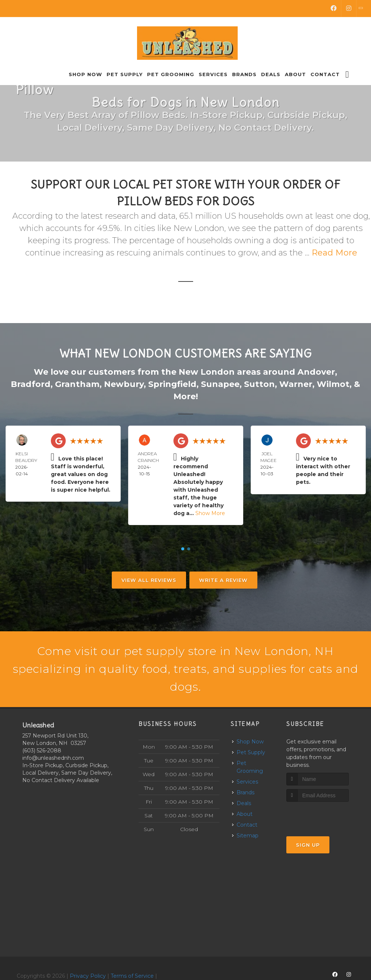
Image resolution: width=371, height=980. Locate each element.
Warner (296, 384)
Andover (316, 372)
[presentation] (326, 816)
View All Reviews (149, 580)
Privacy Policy (88, 976)
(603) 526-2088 (42, 751)
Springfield (172, 384)
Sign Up (308, 845)
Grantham (77, 384)
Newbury (124, 384)
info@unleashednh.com (53, 758)
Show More (210, 513)
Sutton (259, 384)
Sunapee (220, 384)
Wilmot (333, 384)
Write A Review (223, 580)
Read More (334, 253)
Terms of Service (132, 976)
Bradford (31, 384)
